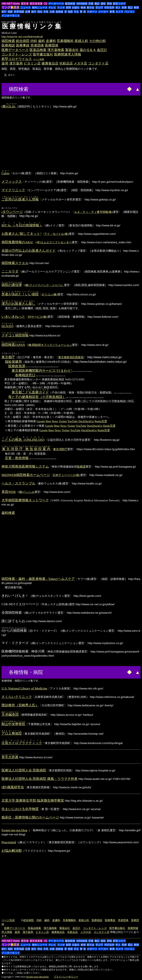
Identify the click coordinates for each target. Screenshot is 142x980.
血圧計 (102, 50)
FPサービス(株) (38, 317)
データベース (56, 4)
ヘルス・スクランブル (18, 483)
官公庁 (99, 8)
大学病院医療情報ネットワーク (25, 500)
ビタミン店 (32, 63)
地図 (10, 12)
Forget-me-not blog (14, 830)
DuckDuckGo (86, 421)
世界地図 (19, 12)
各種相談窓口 (25, 375)
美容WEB (9, 492)
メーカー (103, 12)
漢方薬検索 (56, 50)
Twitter (63, 421)
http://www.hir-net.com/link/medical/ (22, 37)
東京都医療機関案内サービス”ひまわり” (42, 371)
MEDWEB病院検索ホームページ (26, 475)
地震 (70, 12)
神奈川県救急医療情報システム (25, 466)
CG (46, 4)
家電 (112, 12)
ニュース (26, 8)
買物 (109, 4)
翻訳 (97, 4)
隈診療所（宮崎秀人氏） (20, 705)
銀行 (4, 12)
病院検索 (8, 41)
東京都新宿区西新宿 (71, 357)
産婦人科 (81, 41)
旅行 (34, 12)
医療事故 (23, 45)
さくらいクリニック (17, 697)
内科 (34, 41)
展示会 (91, 8)
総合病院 (23, 41)
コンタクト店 (98, 63)
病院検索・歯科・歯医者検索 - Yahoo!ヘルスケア (38, 579)
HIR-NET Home (11, 4)
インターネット (11, 16)
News (55, 421)
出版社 (76, 8)
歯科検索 (8, 513)
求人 (118, 8)
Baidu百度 (101, 421)
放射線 (59, 12)
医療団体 (52, 45)
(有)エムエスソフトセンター (54, 242)
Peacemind (9, 842)
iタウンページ (12, 212)
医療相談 (8, 45)
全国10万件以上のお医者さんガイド (29, 251)
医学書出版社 (43, 54)
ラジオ (61, 8)
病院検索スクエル (15, 263)
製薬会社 (72, 50)
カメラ (119, 12)
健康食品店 (50, 63)
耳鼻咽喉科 (65, 41)
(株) (9, 106)
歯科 (42, 41)
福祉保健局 (13, 362)
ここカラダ (10, 271)
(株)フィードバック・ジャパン (44, 285)
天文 (76, 12)
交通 (28, 12)
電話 (130, 8)
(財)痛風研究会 (13, 787)
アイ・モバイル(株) (56, 234)
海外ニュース (40, 8)
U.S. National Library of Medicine (24, 688)
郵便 (136, 8)
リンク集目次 (11, 7)
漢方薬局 (16, 63)
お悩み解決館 (12, 851)
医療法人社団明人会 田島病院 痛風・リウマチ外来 (40, 779)
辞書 (91, 4)
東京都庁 (8, 357)
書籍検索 (70, 4)
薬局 (5, 63)
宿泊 (40, 12)
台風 (52, 12)
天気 (46, 12)
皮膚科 (51, 41)
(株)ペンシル (26, 492)
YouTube (73, 421)
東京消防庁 (60, 449)
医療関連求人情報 (68, 54)
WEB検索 (82, 4)
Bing (48, 421)
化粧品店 (66, 63)
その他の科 (97, 41)
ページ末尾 (39, 59)
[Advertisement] (44, 89)
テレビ (52, 8)
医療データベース (15, 50)
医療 (124, 8)
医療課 (81, 467)
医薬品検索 (38, 50)
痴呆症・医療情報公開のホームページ (30, 817)
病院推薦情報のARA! (17, 242)
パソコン (129, 12)
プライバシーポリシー (66, 977)
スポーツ (92, 12)
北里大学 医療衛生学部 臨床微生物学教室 (33, 801)
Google (41, 421)
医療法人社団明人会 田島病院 (24, 770)
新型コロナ (119, 4)
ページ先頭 (8, 920)
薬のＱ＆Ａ (88, 50)
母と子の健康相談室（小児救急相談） (37, 397)
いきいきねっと (13, 317)
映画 (83, 8)
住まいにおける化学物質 (20, 809)
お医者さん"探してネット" (21, 234)
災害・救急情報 (17, 458)
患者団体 (37, 45)
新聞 (68, 8)
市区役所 (109, 8)
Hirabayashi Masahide (37, 977)
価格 (103, 4)
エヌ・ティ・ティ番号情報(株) (93, 212)
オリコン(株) (49, 294)
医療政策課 (17, 366)
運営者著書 (36, 4)
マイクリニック (13, 190)
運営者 (25, 4)
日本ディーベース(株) (66, 475)
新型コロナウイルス (17, 59)
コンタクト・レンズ (17, 54)
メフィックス (12, 182)
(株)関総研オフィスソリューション (50, 345)
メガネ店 (80, 63)
